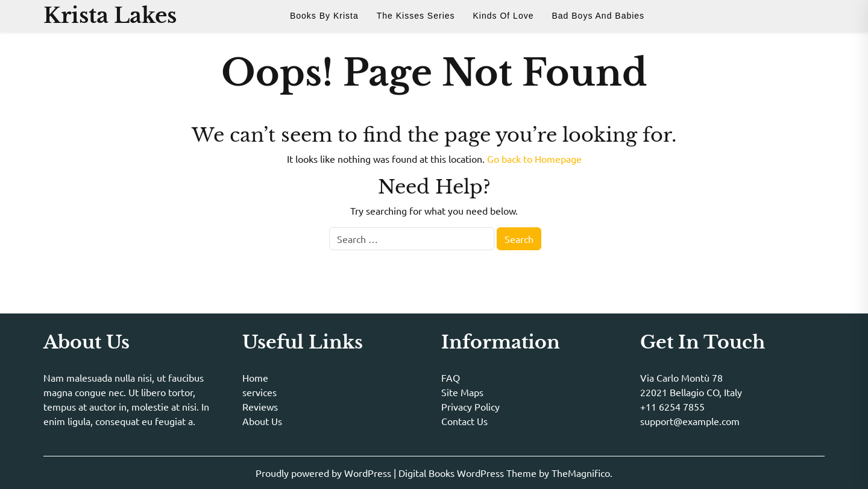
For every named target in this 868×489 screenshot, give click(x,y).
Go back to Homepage (534, 159)
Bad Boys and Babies (598, 16)
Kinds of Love (504, 16)
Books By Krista (324, 16)
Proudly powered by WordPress (325, 473)
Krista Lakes (110, 15)
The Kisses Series (416, 16)
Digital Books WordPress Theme (469, 473)
